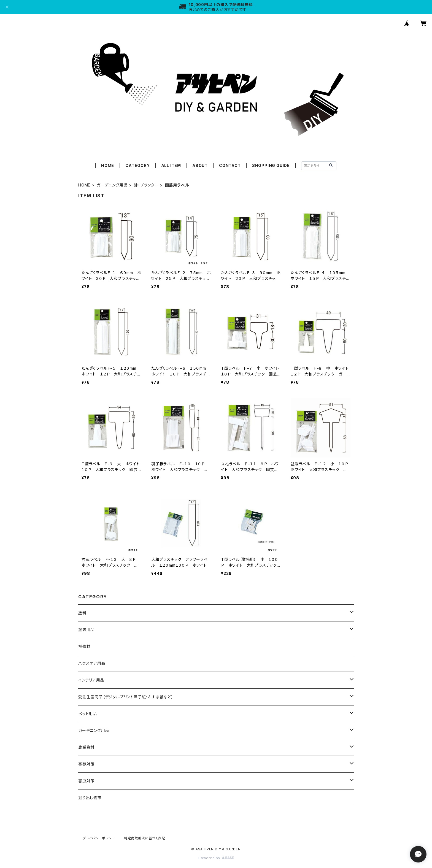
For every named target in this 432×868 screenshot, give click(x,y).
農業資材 (86, 747)
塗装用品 (86, 630)
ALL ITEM (171, 165)
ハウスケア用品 (92, 663)
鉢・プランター (146, 185)
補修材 (84, 646)
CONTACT (230, 165)
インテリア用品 (91, 680)
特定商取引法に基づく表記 (145, 838)
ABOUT (200, 165)
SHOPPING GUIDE (271, 165)
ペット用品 (88, 714)
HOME (108, 165)
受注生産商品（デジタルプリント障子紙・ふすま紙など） (126, 697)
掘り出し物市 (90, 798)
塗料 (82, 613)
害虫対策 (86, 781)
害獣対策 (86, 764)
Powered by (216, 858)
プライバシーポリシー (99, 838)
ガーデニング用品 (112, 185)
